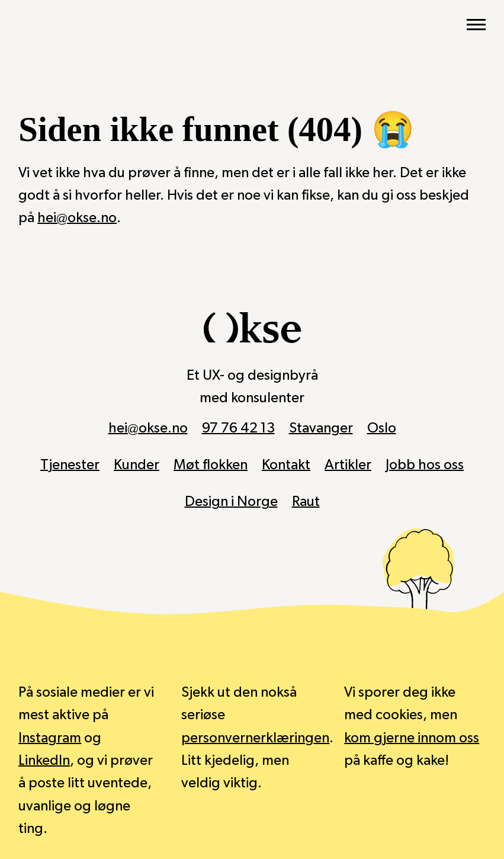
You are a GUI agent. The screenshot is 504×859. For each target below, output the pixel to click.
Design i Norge (231, 502)
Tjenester (70, 465)
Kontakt (286, 465)
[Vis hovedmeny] (476, 25)
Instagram (50, 738)
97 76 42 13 (238, 428)
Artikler (348, 465)
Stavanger (321, 428)
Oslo (382, 428)
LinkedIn (44, 761)
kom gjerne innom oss (412, 738)
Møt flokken (211, 465)
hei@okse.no (77, 218)
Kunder (137, 465)
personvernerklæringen (255, 738)
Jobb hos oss (425, 465)
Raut (306, 502)
